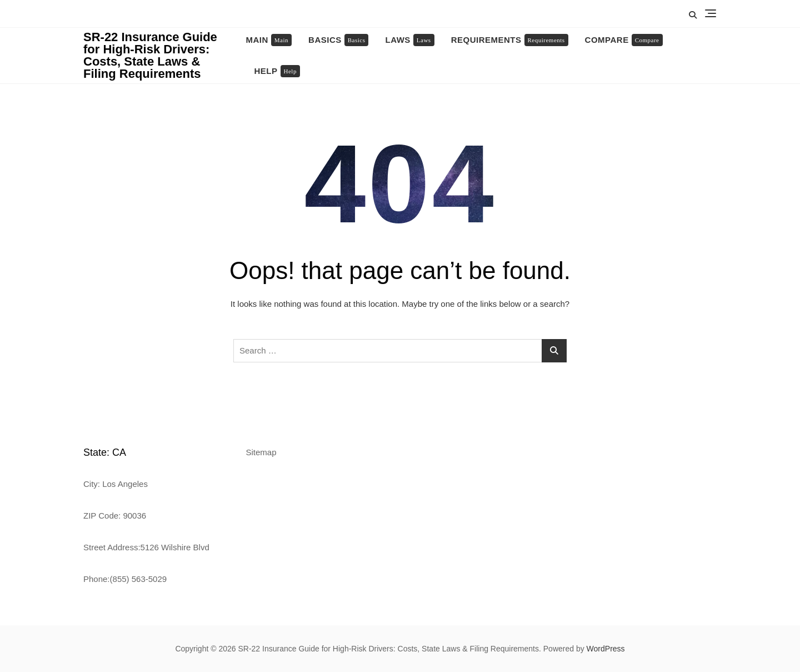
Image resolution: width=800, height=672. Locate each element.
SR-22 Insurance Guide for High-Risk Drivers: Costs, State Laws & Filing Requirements (150, 55)
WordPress (606, 649)
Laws (409, 40)
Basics (338, 40)
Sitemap (261, 452)
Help (277, 71)
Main (269, 40)
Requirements (510, 40)
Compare (624, 40)
